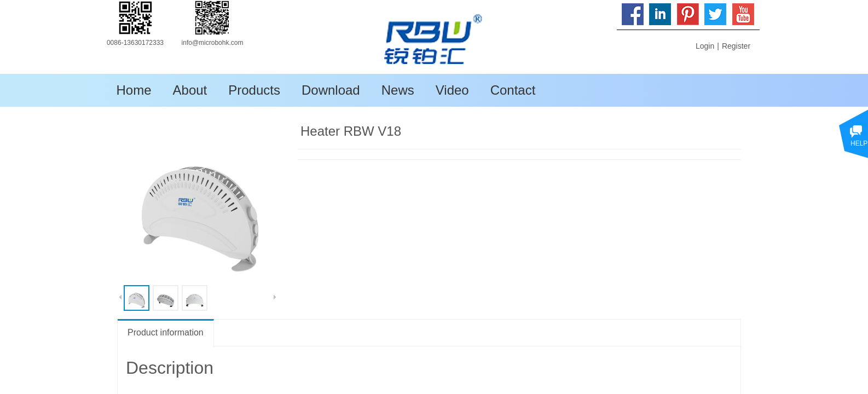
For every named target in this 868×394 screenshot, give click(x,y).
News (398, 90)
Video (452, 90)
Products (254, 90)
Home (134, 90)
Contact (513, 90)
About (190, 90)
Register (736, 46)
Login (705, 46)
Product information (166, 332)
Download (331, 90)
